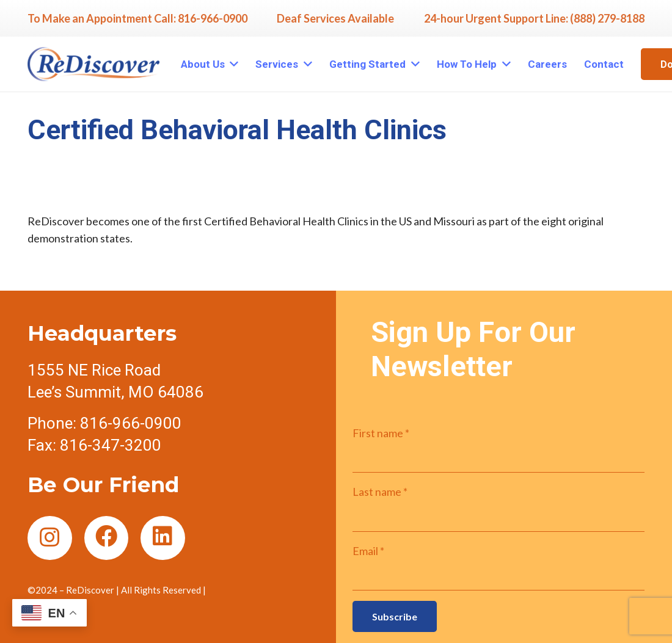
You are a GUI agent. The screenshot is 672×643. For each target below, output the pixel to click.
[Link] (93, 64)
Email (368, 551)
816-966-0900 (213, 18)
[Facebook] (107, 538)
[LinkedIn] (163, 538)
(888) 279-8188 (607, 18)
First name (381, 433)
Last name (380, 492)
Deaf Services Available (335, 18)
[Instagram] (50, 538)
